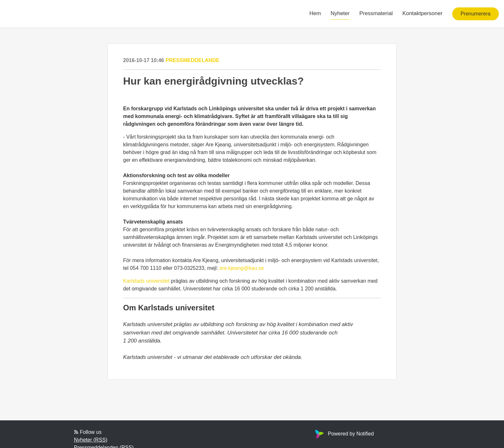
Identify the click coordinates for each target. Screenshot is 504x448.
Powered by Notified (344, 434)
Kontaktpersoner (423, 13)
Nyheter (340, 13)
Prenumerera (476, 14)
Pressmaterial (376, 13)
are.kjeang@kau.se (242, 268)
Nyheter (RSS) (91, 440)
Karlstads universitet (146, 281)
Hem (315, 13)
